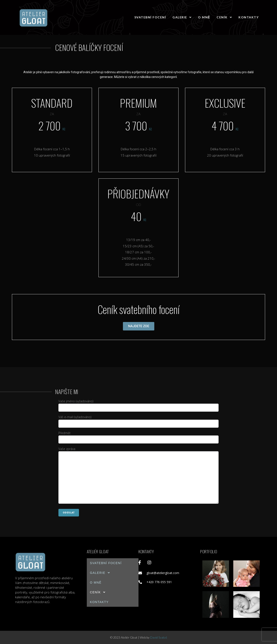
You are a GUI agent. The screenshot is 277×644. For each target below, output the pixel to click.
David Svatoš (159, 637)
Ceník (224, 17)
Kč (64, 129)
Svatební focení (150, 17)
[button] (139, 326)
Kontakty (249, 17)
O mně (204, 17)
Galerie (182, 17)
